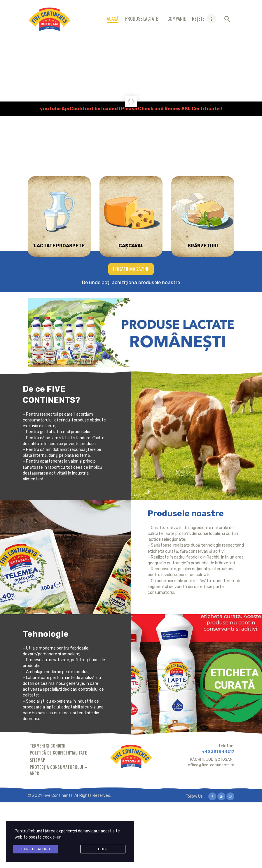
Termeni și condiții (48, 746)
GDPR (103, 849)
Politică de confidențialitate (58, 753)
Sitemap (37, 760)
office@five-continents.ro (211, 765)
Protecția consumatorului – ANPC (58, 770)
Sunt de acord (36, 849)
